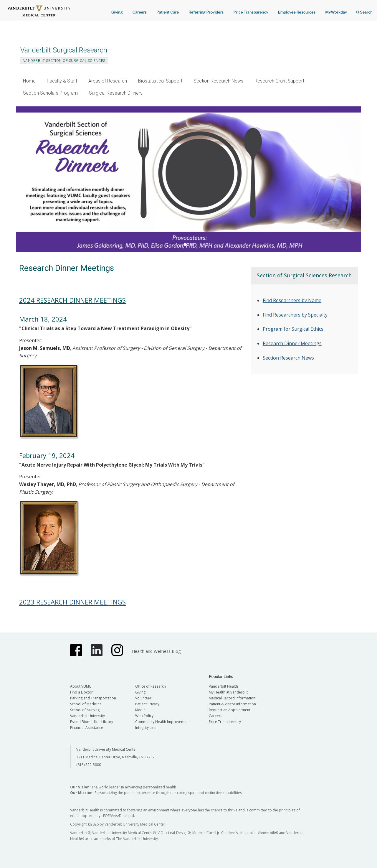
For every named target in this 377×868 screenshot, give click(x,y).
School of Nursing (85, 710)
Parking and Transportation (93, 698)
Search (364, 10)
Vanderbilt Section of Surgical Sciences (64, 61)
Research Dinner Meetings (292, 343)
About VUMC (81, 686)
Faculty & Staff (62, 81)
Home (29, 81)
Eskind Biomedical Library (92, 722)
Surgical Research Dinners (116, 93)
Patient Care (168, 12)
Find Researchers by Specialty (295, 315)
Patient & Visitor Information (232, 704)
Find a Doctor (81, 692)
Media (140, 710)
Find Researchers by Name (292, 300)
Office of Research (151, 686)
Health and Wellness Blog (156, 651)
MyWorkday (336, 12)
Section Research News (218, 81)
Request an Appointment (230, 710)
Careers (140, 12)
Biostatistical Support (160, 81)
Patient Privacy (147, 704)
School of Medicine (86, 704)
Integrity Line (146, 728)
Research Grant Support (279, 81)
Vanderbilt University (87, 716)
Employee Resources (297, 12)
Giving (117, 12)
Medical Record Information (232, 698)
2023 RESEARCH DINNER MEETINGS (72, 602)
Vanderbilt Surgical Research (64, 50)
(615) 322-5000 (89, 765)
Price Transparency (251, 12)
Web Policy (144, 716)
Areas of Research (108, 81)
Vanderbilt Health (223, 686)
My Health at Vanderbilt (228, 692)
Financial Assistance (87, 728)
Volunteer (143, 698)
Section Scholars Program (50, 93)
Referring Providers (206, 12)
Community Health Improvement (162, 722)
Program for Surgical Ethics (293, 329)
